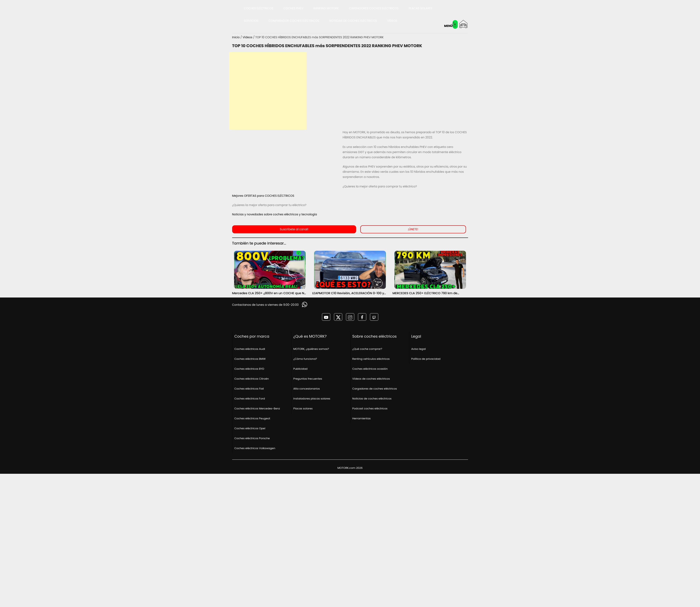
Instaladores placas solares (312, 399)
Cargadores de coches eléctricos (375, 389)
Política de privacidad (426, 359)
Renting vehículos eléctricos (371, 359)
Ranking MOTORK (326, 8)
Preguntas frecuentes (308, 379)
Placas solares (420, 8)
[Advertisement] (268, 91)
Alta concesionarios (307, 389)
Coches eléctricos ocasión (370, 369)
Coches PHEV (293, 8)
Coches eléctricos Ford (250, 399)
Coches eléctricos (259, 8)
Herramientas (362, 418)
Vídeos (392, 21)
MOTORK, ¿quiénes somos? (311, 349)
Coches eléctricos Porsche (252, 438)
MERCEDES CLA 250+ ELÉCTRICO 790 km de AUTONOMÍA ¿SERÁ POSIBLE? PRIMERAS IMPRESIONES (425, 293)
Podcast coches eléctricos (370, 408)
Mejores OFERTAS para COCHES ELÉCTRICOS (263, 196)
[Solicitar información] (305, 305)
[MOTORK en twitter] (338, 317)
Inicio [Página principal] (236, 37)
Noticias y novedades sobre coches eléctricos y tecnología (275, 214)
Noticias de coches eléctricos (353, 21)
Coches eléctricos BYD (249, 369)
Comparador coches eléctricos (294, 21)
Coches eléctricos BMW (250, 359)
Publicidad (300, 369)
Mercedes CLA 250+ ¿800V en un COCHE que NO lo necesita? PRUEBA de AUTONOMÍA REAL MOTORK (269, 293)
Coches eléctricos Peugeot (252, 418)
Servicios (251, 21)
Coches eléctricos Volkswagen (255, 448)
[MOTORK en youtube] (326, 317)
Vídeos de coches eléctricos (371, 379)
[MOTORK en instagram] (350, 317)
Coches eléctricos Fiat (249, 389)
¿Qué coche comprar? (367, 349)
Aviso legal (419, 349)
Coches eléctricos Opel (250, 428)
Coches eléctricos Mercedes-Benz (257, 408)
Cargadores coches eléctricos (374, 8)
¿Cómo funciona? (305, 359)
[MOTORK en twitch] (374, 317)
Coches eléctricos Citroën (252, 379)
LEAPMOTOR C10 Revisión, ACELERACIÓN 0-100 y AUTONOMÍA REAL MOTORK (348, 293)
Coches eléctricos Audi (250, 349)
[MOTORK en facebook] (362, 317)
